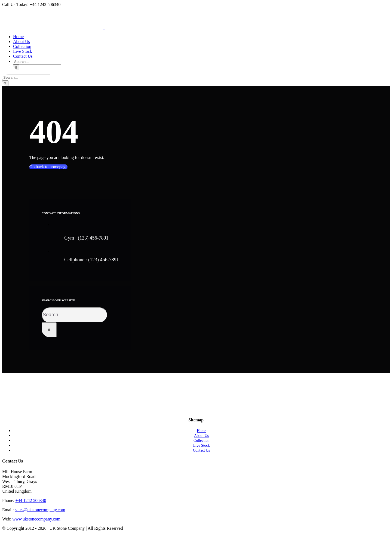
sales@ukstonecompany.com (40, 510)
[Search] (16, 67)
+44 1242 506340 (31, 500)
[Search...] (37, 62)
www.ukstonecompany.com (36, 519)
